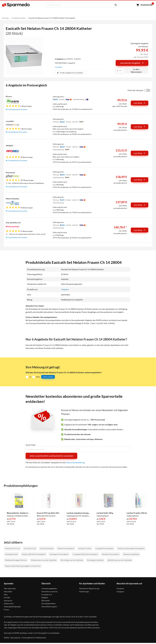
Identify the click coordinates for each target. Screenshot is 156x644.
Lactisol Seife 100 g (105, 513)
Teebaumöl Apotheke (131, 554)
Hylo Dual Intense (47, 548)
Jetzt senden (48, 377)
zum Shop (140, 103)
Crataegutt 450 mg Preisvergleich (85, 554)
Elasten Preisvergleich (66, 548)
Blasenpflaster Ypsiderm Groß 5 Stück (19, 513)
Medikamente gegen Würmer (16, 560)
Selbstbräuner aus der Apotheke (120, 560)
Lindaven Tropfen (85, 548)
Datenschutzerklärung (75, 462)
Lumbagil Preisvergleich (105, 548)
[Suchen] (115, 5)
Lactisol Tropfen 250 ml (137, 513)
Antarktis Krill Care (12, 548)
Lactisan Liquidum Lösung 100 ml (79, 513)
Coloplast (58, 67)
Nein (38, 377)
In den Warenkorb (136, 71)
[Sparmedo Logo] (16, 5)
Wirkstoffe (46, 600)
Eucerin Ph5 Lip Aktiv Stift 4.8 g (49, 513)
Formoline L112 (30, 548)
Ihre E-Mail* (31, 445)
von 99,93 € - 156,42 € (68, 59)
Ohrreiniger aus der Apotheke (72, 560)
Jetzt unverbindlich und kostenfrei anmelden (51, 456)
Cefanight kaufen (11, 554)
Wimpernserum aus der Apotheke (44, 560)
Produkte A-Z (47, 594)
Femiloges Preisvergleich (59, 554)
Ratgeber (45, 597)
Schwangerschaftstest (95, 560)
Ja (30, 377)
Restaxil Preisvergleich (111, 554)
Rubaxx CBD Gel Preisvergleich (34, 554)
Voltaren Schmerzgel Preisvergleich (131, 548)
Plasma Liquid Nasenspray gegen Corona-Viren (23, 566)
